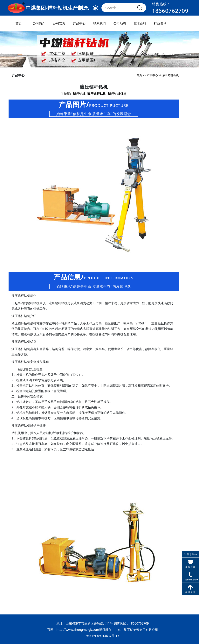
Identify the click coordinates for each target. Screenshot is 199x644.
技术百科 (140, 23)
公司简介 (39, 23)
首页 (19, 23)
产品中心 (79, 23)
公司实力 (59, 23)
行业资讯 (160, 23)
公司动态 (120, 23)
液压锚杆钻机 (171, 75)
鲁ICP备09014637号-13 (103, 636)
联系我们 (99, 23)
